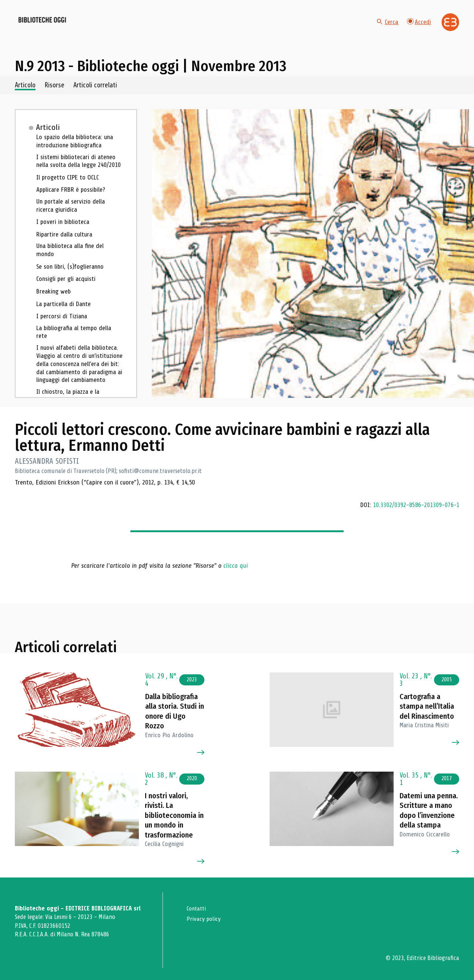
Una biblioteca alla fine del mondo (71, 261)
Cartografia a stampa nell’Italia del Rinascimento (425, 702)
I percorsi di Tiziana (62, 327)
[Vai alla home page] (56, 26)
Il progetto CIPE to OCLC (69, 187)
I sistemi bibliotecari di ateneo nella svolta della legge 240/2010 (80, 170)
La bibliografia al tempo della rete (76, 343)
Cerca (387, 26)
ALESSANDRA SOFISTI (47, 469)
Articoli (49, 135)
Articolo (26, 93)
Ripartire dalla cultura (65, 244)
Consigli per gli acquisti (67, 289)
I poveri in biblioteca (64, 232)
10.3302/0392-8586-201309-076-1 (415, 513)
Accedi (419, 26)
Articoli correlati (106, 93)
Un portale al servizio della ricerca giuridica (71, 216)
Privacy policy (204, 918)
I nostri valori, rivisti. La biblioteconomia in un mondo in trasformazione (175, 815)
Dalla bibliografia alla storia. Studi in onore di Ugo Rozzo (175, 706)
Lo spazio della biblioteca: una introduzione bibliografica (76, 150)
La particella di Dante (65, 314)
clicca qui (236, 573)
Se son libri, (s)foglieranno (71, 277)
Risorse (60, 93)
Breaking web (54, 302)
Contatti (197, 908)
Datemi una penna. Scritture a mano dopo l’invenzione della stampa (429, 815)
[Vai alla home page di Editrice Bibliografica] (450, 26)
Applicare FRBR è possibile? (72, 199)
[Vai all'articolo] (79, 701)
